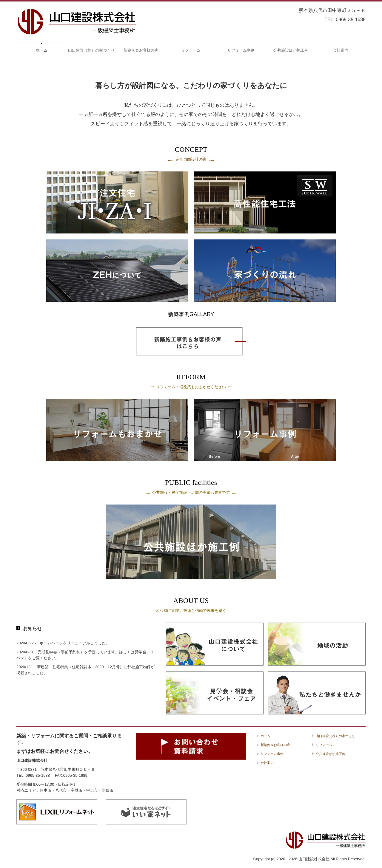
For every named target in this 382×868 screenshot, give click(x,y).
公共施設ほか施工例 (291, 50)
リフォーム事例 (241, 50)
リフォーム (191, 50)
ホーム (42, 50)
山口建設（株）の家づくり (91, 50)
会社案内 (341, 50)
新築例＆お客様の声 (141, 50)
